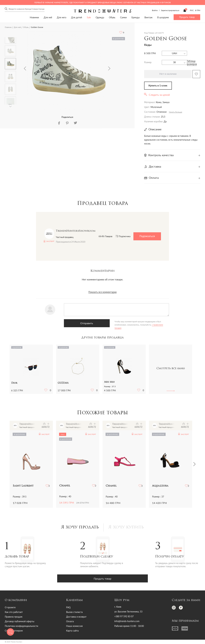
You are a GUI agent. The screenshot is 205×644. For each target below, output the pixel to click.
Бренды (136, 17)
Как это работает (14, 612)
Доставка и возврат (76, 617)
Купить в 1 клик (158, 86)
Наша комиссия (74, 626)
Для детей (77, 17)
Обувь (112, 17)
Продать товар (187, 17)
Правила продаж (14, 617)
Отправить (80, 323)
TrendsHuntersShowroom (76, 231)
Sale (89, 17)
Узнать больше (175, 112)
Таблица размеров (192, 63)
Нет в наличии (168, 74)
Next (109, 68)
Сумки (123, 17)
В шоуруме (163, 17)
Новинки (34, 17)
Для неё (48, 17)
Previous (25, 68)
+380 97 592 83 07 (124, 617)
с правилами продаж (135, 325)
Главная (8, 27)
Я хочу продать (79, 528)
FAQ (68, 608)
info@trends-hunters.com (127, 622)
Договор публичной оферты (20, 622)
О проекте (10, 608)
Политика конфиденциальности (21, 626)
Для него (62, 17)
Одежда (100, 17)
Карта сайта (72, 631)
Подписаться (147, 236)
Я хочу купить (127, 528)
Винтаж (148, 17)
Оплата (70, 622)
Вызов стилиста (74, 612)
